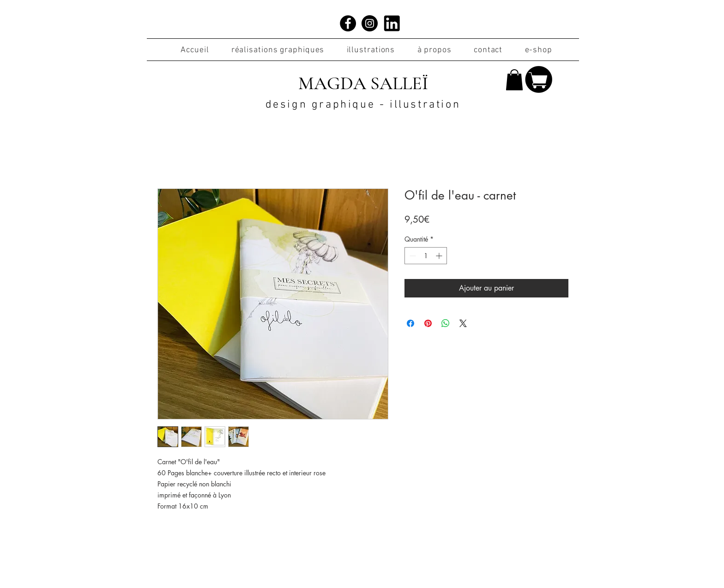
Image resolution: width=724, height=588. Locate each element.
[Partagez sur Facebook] (410, 323)
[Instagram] (370, 23)
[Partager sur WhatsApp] (446, 323)
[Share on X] (463, 323)
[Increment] (440, 256)
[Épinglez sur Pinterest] (428, 323)
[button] (514, 80)
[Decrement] (412, 256)
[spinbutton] (426, 256)
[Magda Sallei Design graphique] (348, 23)
